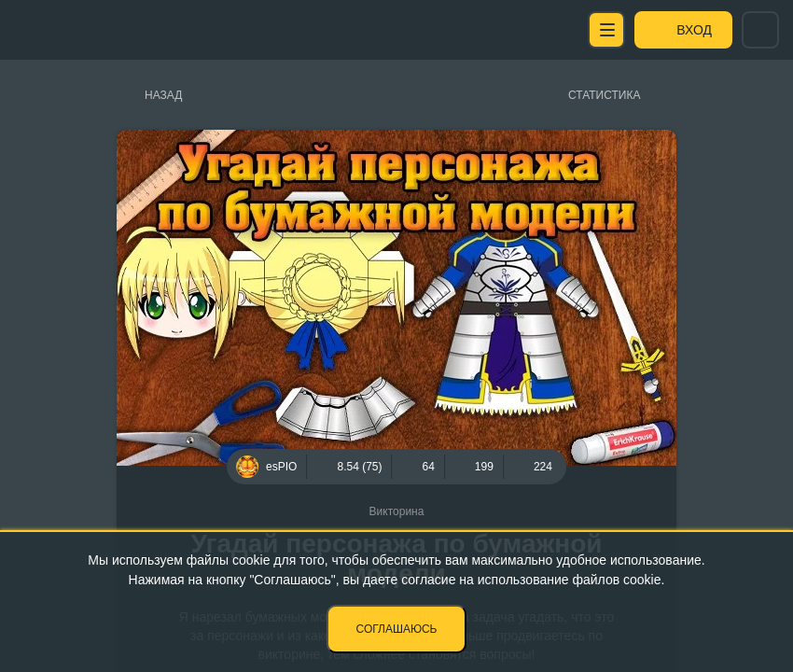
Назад (163, 95)
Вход (694, 30)
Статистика (604, 95)
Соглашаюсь (397, 629)
